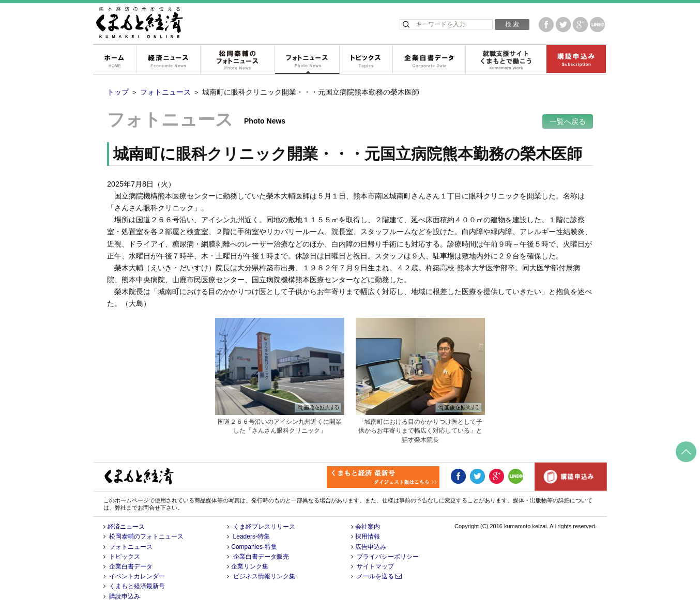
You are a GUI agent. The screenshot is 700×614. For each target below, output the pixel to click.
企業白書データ (429, 60)
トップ (118, 92)
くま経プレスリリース (264, 527)
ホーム (114, 60)
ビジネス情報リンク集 (264, 576)
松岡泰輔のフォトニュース (237, 60)
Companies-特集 (254, 547)
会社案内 (368, 527)
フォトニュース (307, 60)
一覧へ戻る (568, 121)
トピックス (366, 60)
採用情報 (368, 536)
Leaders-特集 (252, 536)
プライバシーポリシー (388, 557)
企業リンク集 (250, 566)
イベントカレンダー (137, 576)
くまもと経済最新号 (137, 586)
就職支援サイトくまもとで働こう (506, 60)
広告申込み (371, 547)
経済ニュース (168, 60)
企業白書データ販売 (261, 557)
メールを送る (379, 576)
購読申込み (576, 60)
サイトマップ (375, 566)
